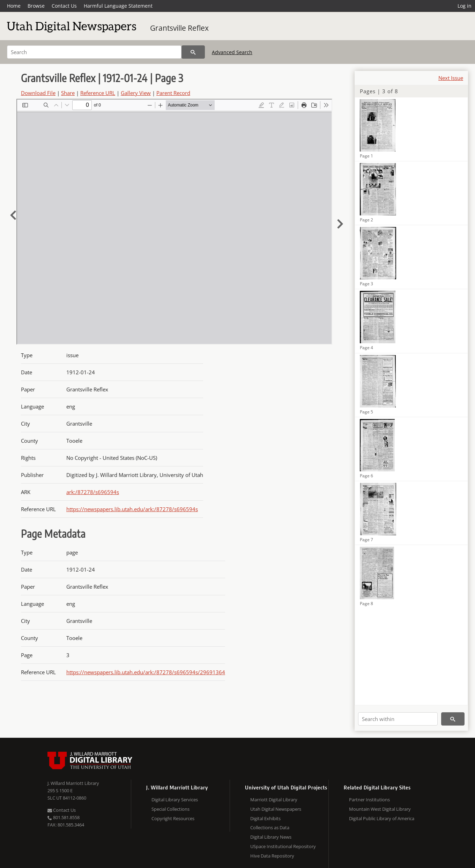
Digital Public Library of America (382, 818)
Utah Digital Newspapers (276, 809)
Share (68, 93)
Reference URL (98, 93)
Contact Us (64, 6)
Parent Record (173, 93)
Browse (36, 6)
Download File (38, 93)
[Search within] (398, 719)
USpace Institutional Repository (283, 846)
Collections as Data (270, 827)
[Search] (94, 52)
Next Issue (451, 78)
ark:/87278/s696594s (93, 492)
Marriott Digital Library (274, 800)
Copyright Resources (173, 818)
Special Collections (170, 809)
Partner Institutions (369, 800)
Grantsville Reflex (179, 28)
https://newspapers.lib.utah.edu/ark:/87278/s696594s (132, 509)
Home (14, 6)
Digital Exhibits (265, 818)
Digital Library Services (175, 800)
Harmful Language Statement (118, 6)
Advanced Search (232, 52)
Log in (465, 6)
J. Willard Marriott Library (73, 783)
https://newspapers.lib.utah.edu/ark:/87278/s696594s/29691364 (146, 672)
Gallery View (136, 93)
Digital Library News (271, 837)
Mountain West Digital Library (380, 809)
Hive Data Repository (272, 856)
